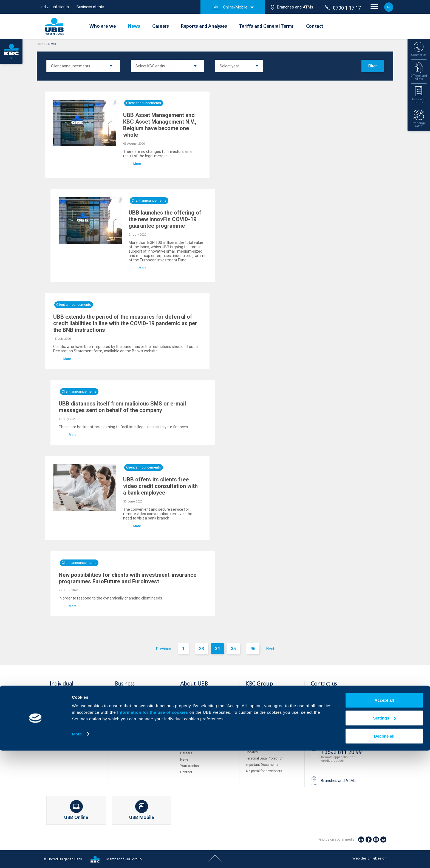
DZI (248, 696)
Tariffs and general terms (199, 734)
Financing (122, 702)
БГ (389, 7)
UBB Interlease (257, 703)
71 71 (329, 717)
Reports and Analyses (204, 27)
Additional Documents (197, 741)
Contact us (324, 684)
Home (41, 44)
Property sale (255, 734)
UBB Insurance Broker (262, 722)
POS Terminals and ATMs (134, 721)
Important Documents (262, 765)
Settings (384, 836)
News (134, 27)
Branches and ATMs (292, 7)
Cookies (252, 752)
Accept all (384, 817)
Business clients (90, 7)
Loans (54, 715)
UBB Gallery (189, 747)
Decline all (384, 853)
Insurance (57, 727)
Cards (54, 702)
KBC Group (259, 684)
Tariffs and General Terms (266, 27)
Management (190, 715)
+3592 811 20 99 (341, 752)
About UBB (194, 684)
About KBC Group (193, 703)
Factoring (122, 738)
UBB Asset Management (264, 715)
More (77, 851)
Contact (315, 27)
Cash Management (129, 708)
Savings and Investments (69, 721)
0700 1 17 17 (343, 8)
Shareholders (190, 709)
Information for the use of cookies (153, 830)
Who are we (103, 27)
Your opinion (189, 766)
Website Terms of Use (262, 746)
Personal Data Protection (264, 758)
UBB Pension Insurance (263, 709)
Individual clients (55, 7)
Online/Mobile (230, 7)
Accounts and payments (68, 708)
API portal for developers (264, 771)
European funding (193, 722)
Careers (160, 27)
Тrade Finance (126, 715)
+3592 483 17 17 (341, 697)
